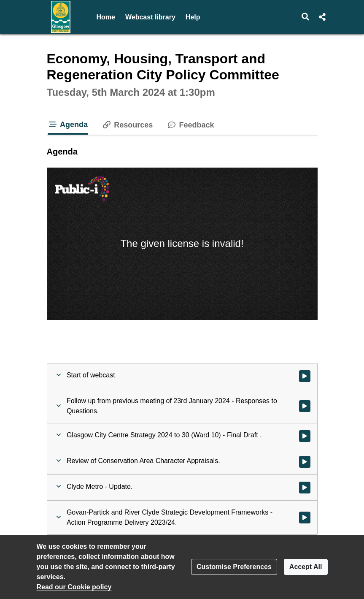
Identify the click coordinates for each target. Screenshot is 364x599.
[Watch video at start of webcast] (305, 376)
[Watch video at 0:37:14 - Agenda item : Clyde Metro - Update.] (305, 488)
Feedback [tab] (190, 125)
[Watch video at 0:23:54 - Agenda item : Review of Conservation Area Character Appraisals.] (305, 462)
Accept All (306, 567)
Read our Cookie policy (74, 587)
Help (193, 17)
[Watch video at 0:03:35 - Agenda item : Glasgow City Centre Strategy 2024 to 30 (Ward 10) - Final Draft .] (305, 436)
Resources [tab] (127, 125)
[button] (305, 17)
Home (106, 17)
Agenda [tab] (68, 125)
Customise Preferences (234, 567)
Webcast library (150, 17)
